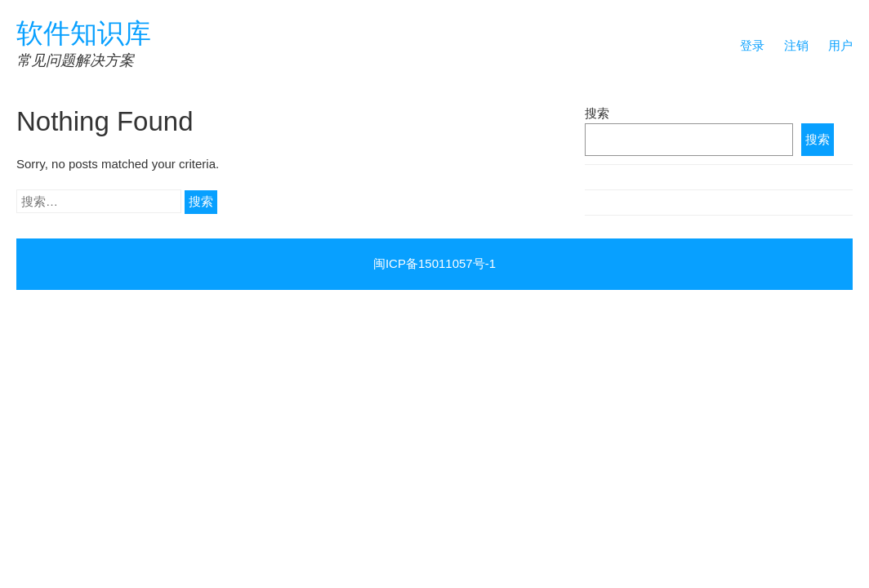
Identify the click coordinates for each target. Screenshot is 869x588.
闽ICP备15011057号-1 (434, 263)
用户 (840, 45)
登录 (752, 45)
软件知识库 (84, 33)
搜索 (597, 113)
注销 (796, 45)
